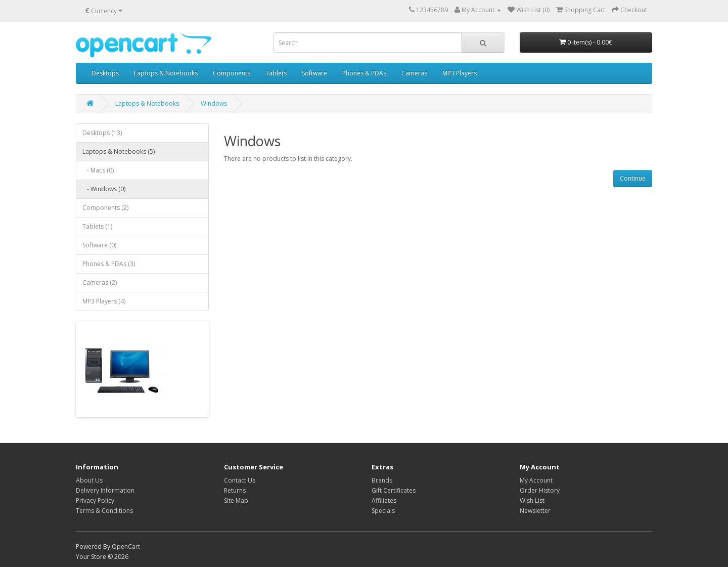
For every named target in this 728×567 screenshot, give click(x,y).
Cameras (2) (100, 282)
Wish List (532, 500)
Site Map (236, 500)
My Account (536, 480)
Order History (540, 490)
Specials (383, 511)
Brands (382, 480)
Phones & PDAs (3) (109, 264)
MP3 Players (460, 73)
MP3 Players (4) (104, 301)
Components (232, 73)
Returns (235, 490)
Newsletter (535, 511)
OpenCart (126, 547)
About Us (89, 480)
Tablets (276, 73)
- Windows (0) (104, 189)
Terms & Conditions (104, 511)
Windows (214, 103)
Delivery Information (105, 490)
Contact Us (240, 480)
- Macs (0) (98, 170)
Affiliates (384, 500)
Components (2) (105, 208)
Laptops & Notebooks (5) (119, 151)
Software (314, 73)
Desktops (105, 73)
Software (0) (99, 245)
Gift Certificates (394, 490)
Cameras (414, 73)
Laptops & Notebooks (166, 73)
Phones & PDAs (364, 73)
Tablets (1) (97, 226)
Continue (633, 178)
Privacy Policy (95, 500)
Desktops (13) (102, 133)
